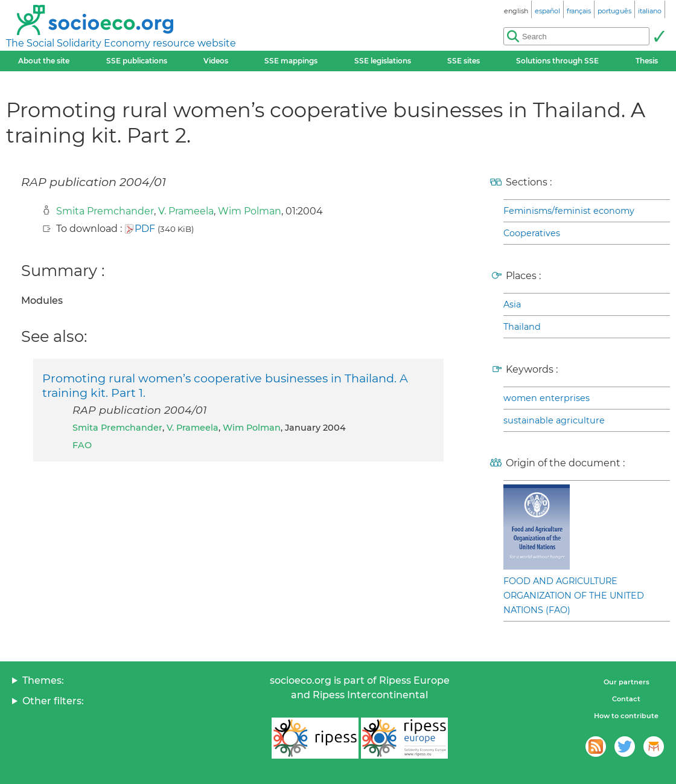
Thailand (522, 327)
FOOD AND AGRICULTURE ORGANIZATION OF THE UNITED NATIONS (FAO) (574, 596)
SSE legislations (383, 61)
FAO (82, 445)
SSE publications (137, 61)
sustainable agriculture (554, 420)
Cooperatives (532, 233)
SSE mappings (291, 61)
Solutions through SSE (557, 61)
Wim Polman (250, 211)
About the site (44, 61)
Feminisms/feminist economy (569, 211)
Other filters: (53, 701)
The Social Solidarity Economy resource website (121, 43)
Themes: (43, 680)
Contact (626, 699)
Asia (512, 304)
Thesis (647, 61)
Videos (216, 61)
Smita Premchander (105, 211)
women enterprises (547, 398)
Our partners (627, 682)
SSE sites (464, 61)
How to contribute (626, 716)
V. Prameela (186, 211)
